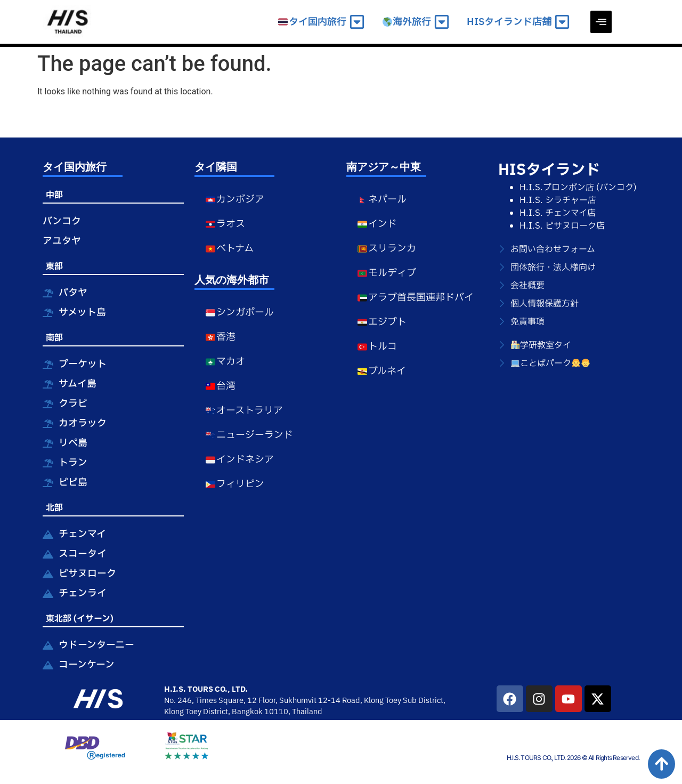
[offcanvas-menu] (601, 22)
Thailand (307, 712)
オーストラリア (244, 411)
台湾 (220, 386)
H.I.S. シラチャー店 (558, 200)
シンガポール (239, 313)
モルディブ (387, 273)
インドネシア (239, 460)
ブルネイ (381, 371)
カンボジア (235, 200)
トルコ (377, 347)
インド (377, 224)
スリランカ (387, 249)
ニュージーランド (249, 435)
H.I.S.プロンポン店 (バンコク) (578, 188)
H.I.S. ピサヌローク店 (562, 226)
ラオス (225, 224)
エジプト (382, 322)
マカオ (225, 362)
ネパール (382, 200)
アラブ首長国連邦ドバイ (415, 298)
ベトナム (229, 249)
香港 (220, 337)
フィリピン (235, 484)
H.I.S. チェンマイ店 (558, 213)
